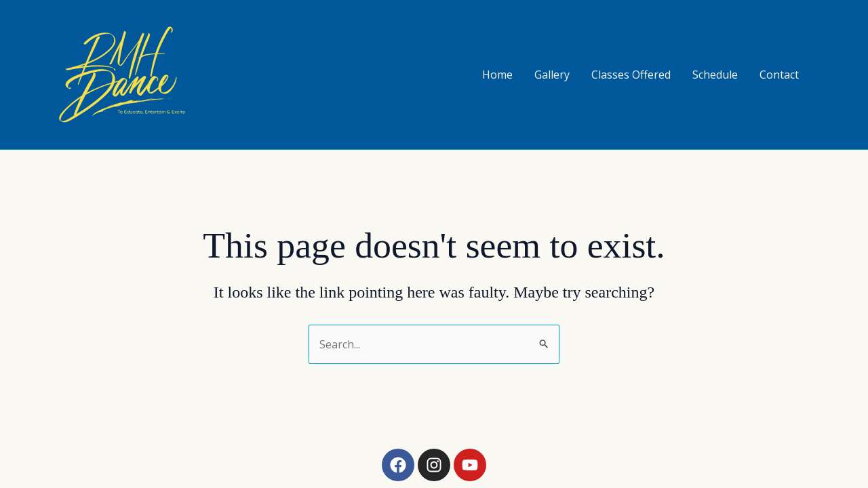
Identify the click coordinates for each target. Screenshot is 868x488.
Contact (779, 75)
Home (497, 75)
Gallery (552, 75)
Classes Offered (631, 75)
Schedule (715, 75)
